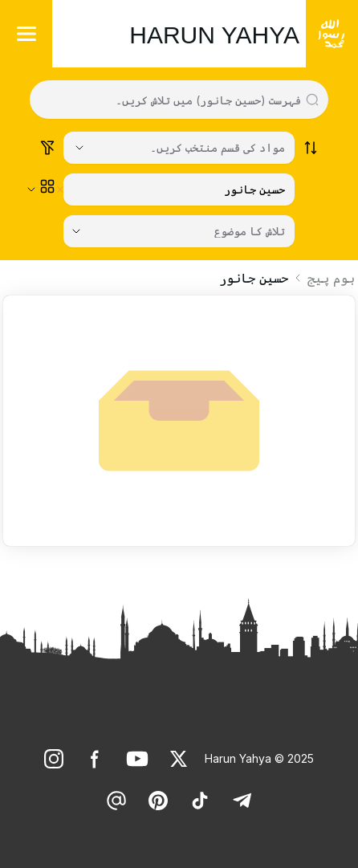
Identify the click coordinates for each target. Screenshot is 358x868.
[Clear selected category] (60, 189)
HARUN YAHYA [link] (214, 35)
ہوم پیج (331, 278)
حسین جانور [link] (254, 278)
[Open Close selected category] (31, 189)
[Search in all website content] (173, 100)
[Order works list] (311, 148)
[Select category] (179, 148)
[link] (179, 759)
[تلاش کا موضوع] (179, 231)
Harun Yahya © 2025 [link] (259, 758)
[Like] (179, 759)
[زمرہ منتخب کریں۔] (179, 189)
